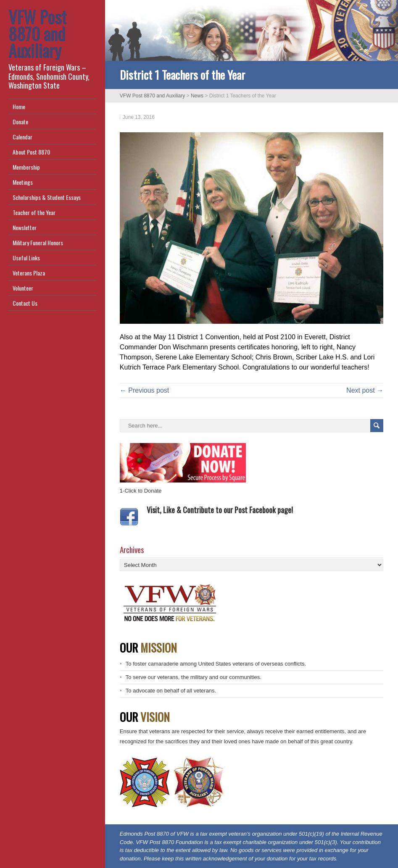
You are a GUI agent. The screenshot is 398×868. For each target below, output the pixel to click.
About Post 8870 (31, 152)
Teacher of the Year (34, 212)
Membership (26, 167)
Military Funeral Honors (38, 243)
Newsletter (25, 227)
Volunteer (23, 288)
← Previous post (144, 390)
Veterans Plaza (29, 273)
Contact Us (25, 303)
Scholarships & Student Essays (47, 197)
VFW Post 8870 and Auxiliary (37, 34)
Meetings (23, 182)
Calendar (22, 137)
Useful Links (26, 258)
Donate (20, 122)
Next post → (365, 390)
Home (19, 106)
